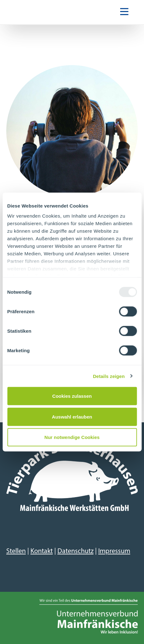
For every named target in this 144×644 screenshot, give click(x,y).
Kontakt (42, 551)
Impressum (114, 551)
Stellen (16, 551)
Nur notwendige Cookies (72, 437)
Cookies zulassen (72, 396)
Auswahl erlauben (72, 416)
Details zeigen (109, 376)
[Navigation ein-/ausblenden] (124, 12)
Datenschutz (75, 551)
